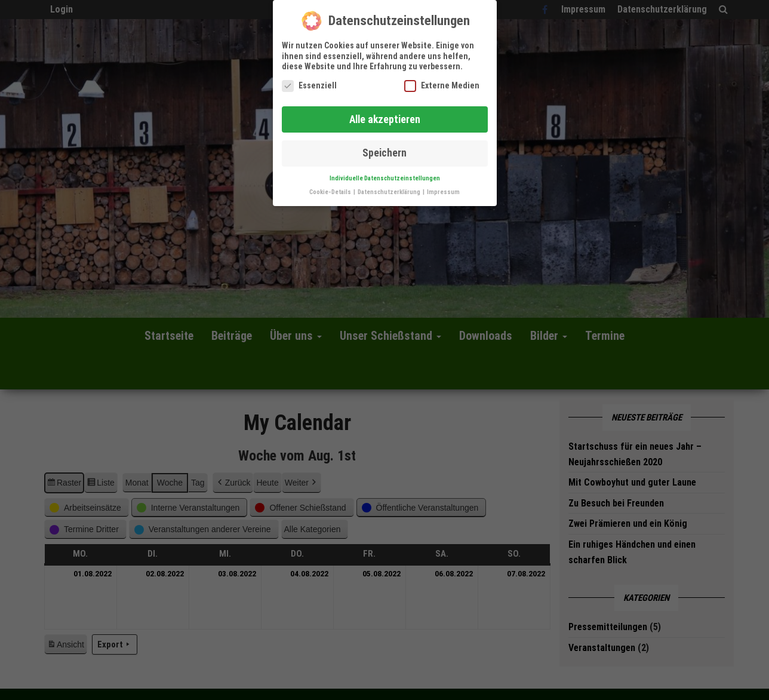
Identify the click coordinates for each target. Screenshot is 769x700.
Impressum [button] (443, 187)
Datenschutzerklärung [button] (390, 187)
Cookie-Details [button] (331, 187)
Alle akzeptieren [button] (385, 114)
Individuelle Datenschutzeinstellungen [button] (385, 174)
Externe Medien (442, 80)
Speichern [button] (384, 148)
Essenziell (309, 80)
